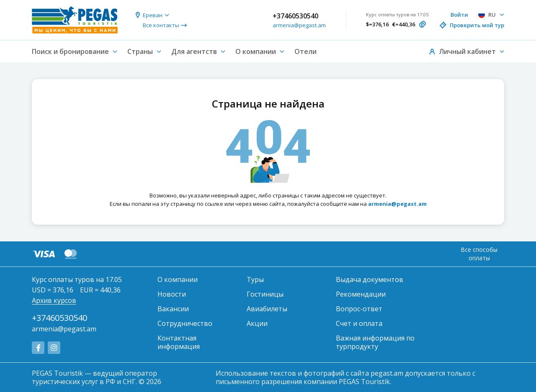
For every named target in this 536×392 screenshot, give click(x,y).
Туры (255, 279)
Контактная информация (179, 342)
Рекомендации (361, 294)
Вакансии (173, 309)
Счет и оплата (359, 323)
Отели (305, 51)
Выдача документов (370, 279)
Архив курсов (54, 300)
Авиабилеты (267, 309)
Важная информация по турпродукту (375, 342)
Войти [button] (459, 15)
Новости (172, 294)
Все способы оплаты (479, 254)
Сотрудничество (185, 323)
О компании (178, 279)
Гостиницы (265, 294)
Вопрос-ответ (359, 309)
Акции (257, 323)
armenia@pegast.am (299, 25)
